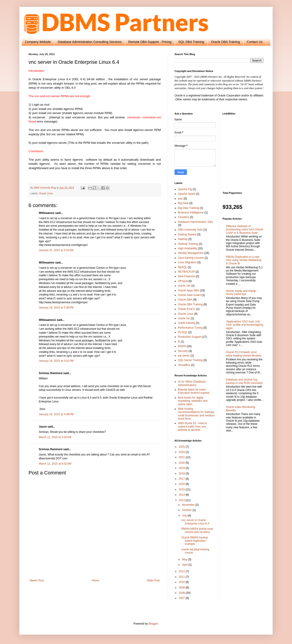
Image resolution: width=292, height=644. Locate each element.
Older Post (153, 580)
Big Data (183, 203)
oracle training (186, 323)
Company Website (38, 42)
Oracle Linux (46, 193)
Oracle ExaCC (187, 309)
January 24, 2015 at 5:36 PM (56, 308)
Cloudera (184, 217)
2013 (182, 500)
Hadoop (183, 239)
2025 (182, 447)
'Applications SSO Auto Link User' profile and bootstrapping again (245, 325)
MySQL (182, 267)
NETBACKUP (186, 272)
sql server (184, 356)
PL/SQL (183, 332)
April (185, 565)
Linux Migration (187, 262)
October (187, 510)
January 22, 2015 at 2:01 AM (56, 250)
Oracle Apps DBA (189, 290)
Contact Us (255, 42)
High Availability (188, 248)
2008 (182, 593)
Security (183, 351)
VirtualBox (184, 365)
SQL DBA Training (191, 42)
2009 (182, 588)
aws (180, 199)
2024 (182, 452)
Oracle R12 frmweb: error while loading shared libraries (244, 354)
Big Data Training (188, 208)
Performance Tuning (190, 328)
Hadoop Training (188, 244)
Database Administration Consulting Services (90, 42)
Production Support (190, 337)
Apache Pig (185, 189)
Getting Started (187, 234)
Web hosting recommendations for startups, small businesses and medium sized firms (196, 414)
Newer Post (37, 580)
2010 (182, 582)
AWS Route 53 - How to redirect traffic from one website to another (192, 427)
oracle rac (184, 318)
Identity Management (191, 253)
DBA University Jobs (190, 230)
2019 (182, 468)
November (189, 505)
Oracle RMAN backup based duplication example (195, 541)
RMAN (182, 346)
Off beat (183, 281)
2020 (182, 463)
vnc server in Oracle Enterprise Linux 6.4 (195, 522)
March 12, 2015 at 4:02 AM (55, 437)
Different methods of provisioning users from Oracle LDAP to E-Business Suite (245, 230)
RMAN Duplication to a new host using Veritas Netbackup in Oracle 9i (244, 260)
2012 (182, 571)
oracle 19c (184, 286)
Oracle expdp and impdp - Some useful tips (242, 293)
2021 (182, 457)
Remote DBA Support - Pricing (150, 42)
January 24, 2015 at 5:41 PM (56, 361)
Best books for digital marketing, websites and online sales (193, 401)
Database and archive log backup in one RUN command (244, 381)
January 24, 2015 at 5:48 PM (56, 414)
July (185, 516)
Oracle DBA (185, 300)
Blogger (153, 624)
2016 (182, 484)
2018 (182, 474)
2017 (182, 479)
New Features (186, 276)
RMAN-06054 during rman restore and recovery (197, 530)
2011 (182, 577)
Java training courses (191, 258)
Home (95, 580)
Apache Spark (186, 194)
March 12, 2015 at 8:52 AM (55, 464)
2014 (182, 495)
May (185, 559)
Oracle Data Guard (189, 295)
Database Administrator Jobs (195, 222)
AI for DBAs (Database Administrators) (192, 383)
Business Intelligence (191, 213)
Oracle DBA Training (226, 42)
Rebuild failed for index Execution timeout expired (194, 391)
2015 (182, 490)
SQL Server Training (190, 360)
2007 (182, 598)
